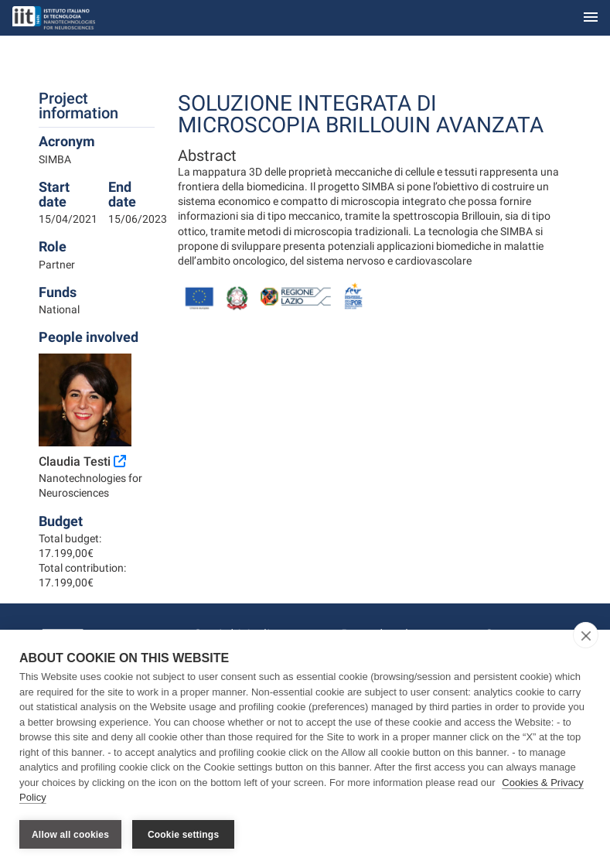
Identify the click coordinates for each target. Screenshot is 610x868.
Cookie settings (183, 835)
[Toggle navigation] (591, 18)
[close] (586, 635)
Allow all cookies (70, 835)
